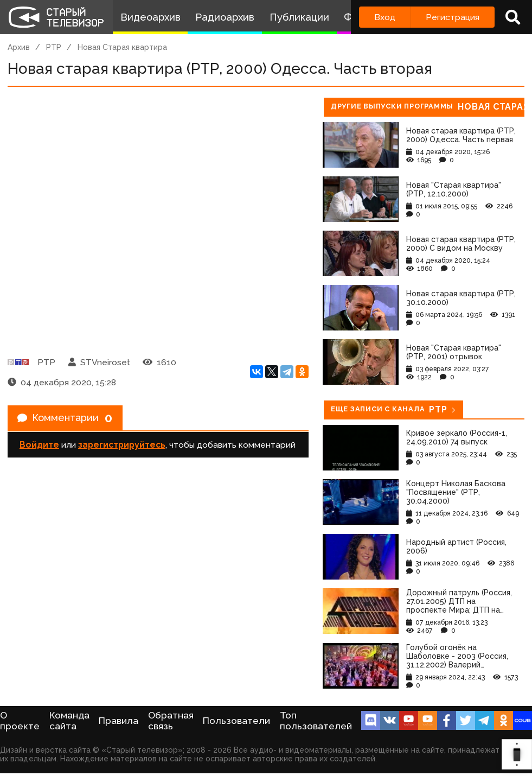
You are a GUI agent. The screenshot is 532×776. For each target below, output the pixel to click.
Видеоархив (150, 17)
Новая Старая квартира (122, 47)
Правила (118, 721)
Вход (385, 17)
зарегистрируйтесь (122, 448)
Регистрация (453, 17)
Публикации (299, 17)
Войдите (39, 448)
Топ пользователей (316, 721)
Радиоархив (225, 17)
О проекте (20, 721)
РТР (54, 47)
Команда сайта (69, 721)
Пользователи (236, 721)
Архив (19, 47)
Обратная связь (171, 721)
